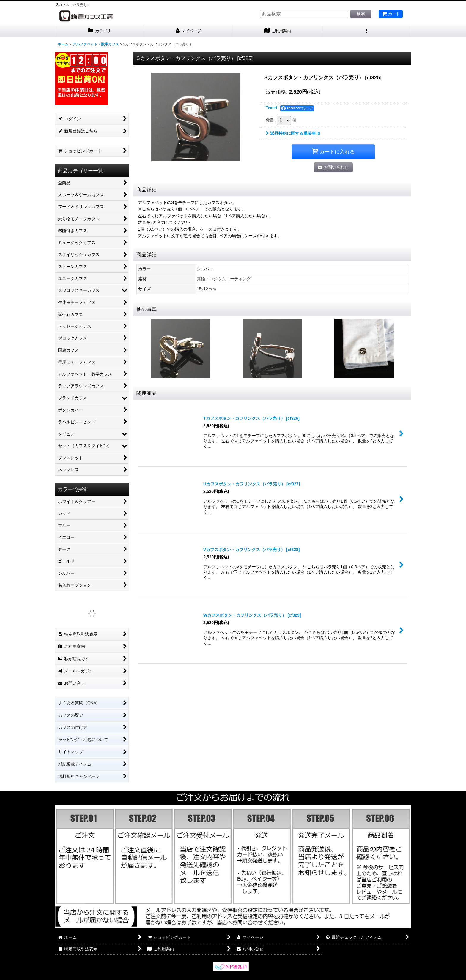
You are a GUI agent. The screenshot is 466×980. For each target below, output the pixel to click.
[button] (367, 31)
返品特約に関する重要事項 (293, 133)
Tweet (271, 108)
